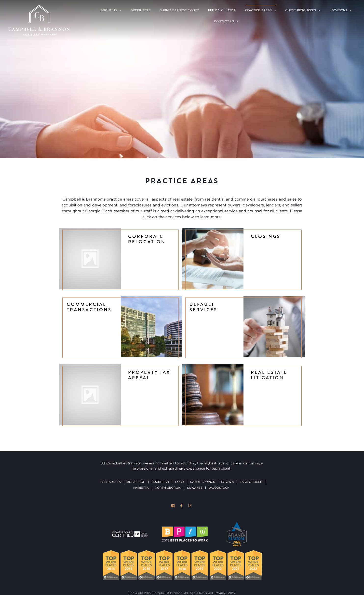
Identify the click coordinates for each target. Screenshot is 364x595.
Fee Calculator (222, 10)
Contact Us (224, 21)
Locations (338, 10)
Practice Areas (258, 10)
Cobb (180, 462)
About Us (109, 10)
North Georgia (168, 468)
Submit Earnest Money (179, 10)
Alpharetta (111, 462)
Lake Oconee (251, 462)
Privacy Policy (225, 573)
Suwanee (195, 468)
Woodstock (219, 468)
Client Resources (301, 10)
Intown (227, 462)
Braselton (136, 462)
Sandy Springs (203, 462)
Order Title (141, 10)
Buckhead (160, 462)
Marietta (141, 468)
